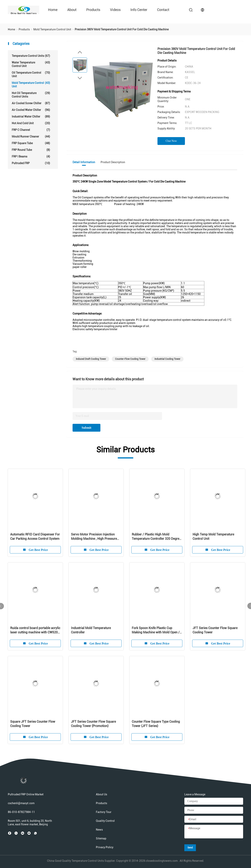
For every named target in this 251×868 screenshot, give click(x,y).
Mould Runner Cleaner (31, 137)
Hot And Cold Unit (31, 123)
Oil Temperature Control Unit (31, 74)
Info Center (139, 10)
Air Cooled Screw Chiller (31, 103)
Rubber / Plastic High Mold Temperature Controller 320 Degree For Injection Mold (156, 537)
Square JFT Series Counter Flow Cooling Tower (33, 724)
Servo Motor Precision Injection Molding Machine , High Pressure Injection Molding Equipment (94, 537)
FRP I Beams (31, 156)
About (72, 10)
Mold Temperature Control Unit (31, 85)
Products (93, 10)
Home (53, 10)
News (99, 830)
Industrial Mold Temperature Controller (91, 630)
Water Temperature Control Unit (31, 64)
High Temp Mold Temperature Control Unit (213, 537)
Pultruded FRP (31, 163)
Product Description (113, 162)
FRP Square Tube (31, 143)
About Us (101, 794)
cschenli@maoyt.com (21, 803)
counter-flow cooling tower (130, 359)
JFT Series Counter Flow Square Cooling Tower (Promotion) (93, 724)
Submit (86, 428)
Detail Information (84, 162)
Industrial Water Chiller (31, 117)
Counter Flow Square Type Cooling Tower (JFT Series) (156, 724)
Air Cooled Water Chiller (31, 110)
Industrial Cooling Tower (167, 359)
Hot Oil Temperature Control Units (31, 95)
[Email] (214, 819)
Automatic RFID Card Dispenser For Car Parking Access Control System (35, 537)
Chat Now (171, 141)
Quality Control (105, 821)
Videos (115, 10)
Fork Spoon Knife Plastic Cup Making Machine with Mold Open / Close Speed (156, 630)
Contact (163, 10)
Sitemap (101, 838)
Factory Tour (104, 812)
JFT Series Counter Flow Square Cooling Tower (215, 630)
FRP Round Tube (31, 150)
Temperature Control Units (31, 56)
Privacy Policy (105, 847)
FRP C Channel (31, 130)
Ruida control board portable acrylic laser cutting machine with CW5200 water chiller (35, 630)
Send (190, 848)
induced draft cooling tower (91, 359)
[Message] (214, 832)
